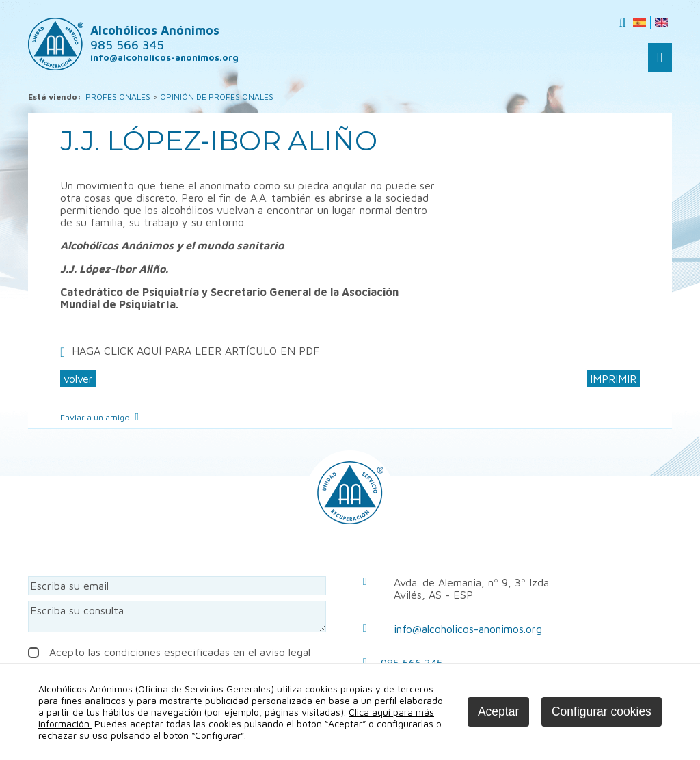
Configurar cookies (602, 711)
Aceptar (498, 711)
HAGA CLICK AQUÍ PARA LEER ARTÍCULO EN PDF (196, 351)
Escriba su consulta (177, 616)
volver (78, 379)
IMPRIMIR (613, 379)
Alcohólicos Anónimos (155, 38)
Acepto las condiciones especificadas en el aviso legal (169, 652)
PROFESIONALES (118, 97)
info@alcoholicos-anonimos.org (468, 629)
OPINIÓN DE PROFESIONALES (217, 97)
